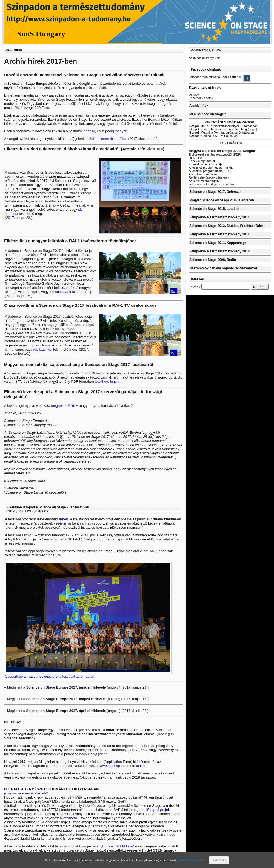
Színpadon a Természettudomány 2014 (219, 217)
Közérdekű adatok (201, 98)
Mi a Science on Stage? (208, 114)
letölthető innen (106, 381)
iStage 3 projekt (159, 810)
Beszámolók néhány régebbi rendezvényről (223, 268)
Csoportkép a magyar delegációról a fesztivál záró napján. (50, 676)
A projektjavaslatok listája (206, 164)
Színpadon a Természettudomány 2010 (219, 251)
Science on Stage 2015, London (214, 209)
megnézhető (61, 406)
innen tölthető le (113, 139)
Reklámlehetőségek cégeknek (209, 177)
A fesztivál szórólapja (203, 174)
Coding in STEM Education (213, 136)
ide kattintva (59, 292)
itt (73, 406)
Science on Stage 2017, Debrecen (216, 192)
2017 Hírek (14, 50)
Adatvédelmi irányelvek (204, 58)
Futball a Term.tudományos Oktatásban (221, 133)
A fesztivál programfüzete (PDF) (210, 171)
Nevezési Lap (109, 766)
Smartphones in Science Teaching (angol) (223, 129)
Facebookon (230, 77)
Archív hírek (199, 106)
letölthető (70, 818)
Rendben (219, 860)
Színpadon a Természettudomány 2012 (219, 234)
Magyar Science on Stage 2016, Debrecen (222, 200)
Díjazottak (195, 158)
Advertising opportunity (204, 181)
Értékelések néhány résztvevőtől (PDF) (215, 154)
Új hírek (194, 95)
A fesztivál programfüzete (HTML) (211, 168)
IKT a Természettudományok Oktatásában (223, 126)
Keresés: (195, 287)
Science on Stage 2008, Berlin (213, 260)
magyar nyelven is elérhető (26, 793)
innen (64, 519)
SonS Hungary (41, 34)
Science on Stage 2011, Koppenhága (218, 243)
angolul (89, 131)
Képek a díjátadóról (202, 161)
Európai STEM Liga (117, 846)
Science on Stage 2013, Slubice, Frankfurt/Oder (226, 226)
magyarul (122, 131)
